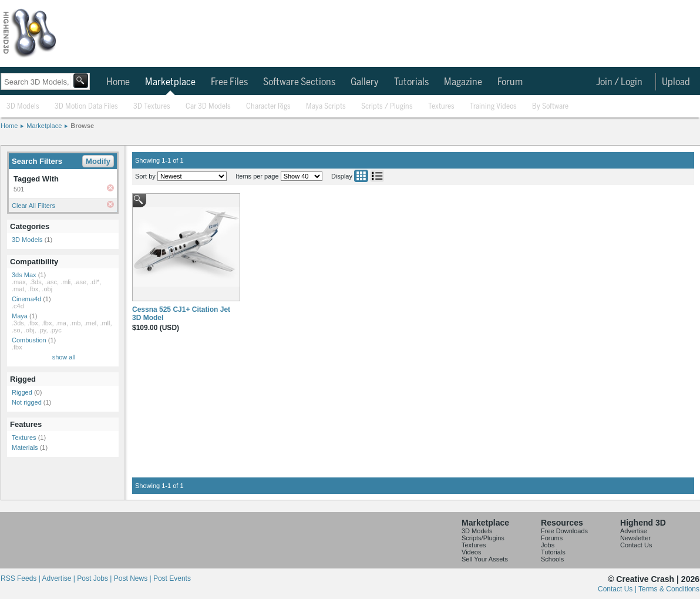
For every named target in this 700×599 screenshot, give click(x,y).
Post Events (172, 578)
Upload (676, 82)
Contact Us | (618, 589)
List (377, 176)
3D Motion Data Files (86, 107)
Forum (510, 82)
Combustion (29, 340)
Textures (441, 107)
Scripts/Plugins (483, 538)
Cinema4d (26, 299)
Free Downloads (564, 531)
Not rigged (27, 402)
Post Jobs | (95, 578)
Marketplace (170, 82)
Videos (471, 552)
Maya (20, 316)
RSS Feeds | (21, 578)
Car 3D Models (208, 107)
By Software (550, 107)
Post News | (134, 578)
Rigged (22, 392)
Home (118, 82)
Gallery (365, 82)
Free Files (229, 82)
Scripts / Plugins (387, 107)
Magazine (463, 82)
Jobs (548, 545)
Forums (552, 538)
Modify (98, 161)
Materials (25, 447)
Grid (361, 176)
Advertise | (59, 578)
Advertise (634, 531)
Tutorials (411, 82)
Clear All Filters (33, 206)
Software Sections (299, 82)
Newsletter (635, 538)
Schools (552, 559)
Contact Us (636, 545)
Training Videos (493, 107)
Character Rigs (268, 107)
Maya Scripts (326, 107)
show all (64, 357)
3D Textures (152, 107)
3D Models (23, 107)
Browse (82, 126)
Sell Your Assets (485, 559)
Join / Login (619, 82)
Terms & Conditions (669, 589)
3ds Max (24, 275)
